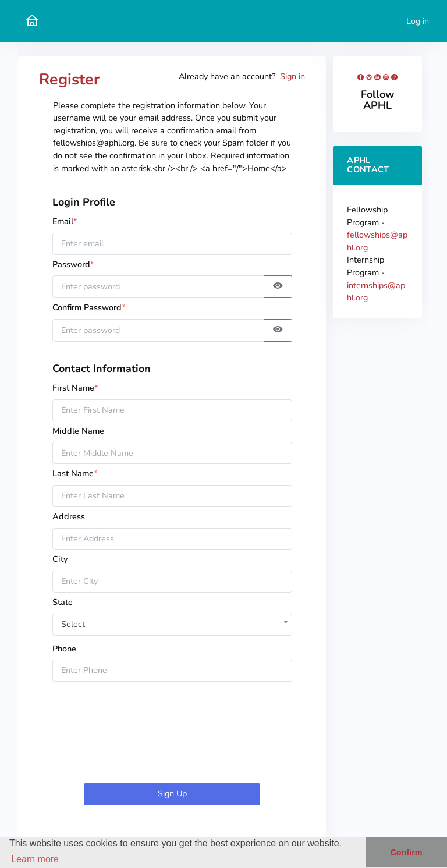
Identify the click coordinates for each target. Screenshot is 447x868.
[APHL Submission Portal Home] (32, 21)
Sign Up (172, 793)
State (63, 602)
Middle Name (78, 431)
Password (77, 264)
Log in (418, 21)
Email (65, 221)
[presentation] (172, 735)
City (60, 559)
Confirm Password (89, 307)
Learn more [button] (35, 859)
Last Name (75, 473)
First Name (75, 388)
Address (69, 516)
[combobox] (172, 622)
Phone (64, 649)
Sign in (292, 76)
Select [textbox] (73, 624)
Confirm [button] (406, 852)
